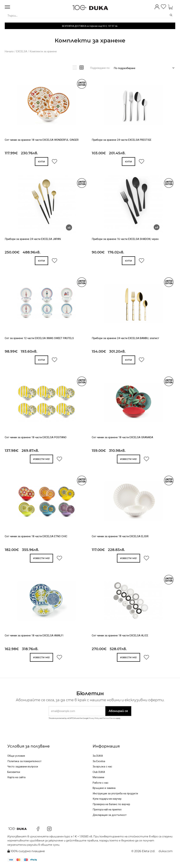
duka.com (166, 853)
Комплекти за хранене (43, 51)
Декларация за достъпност (110, 817)
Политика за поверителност (24, 763)
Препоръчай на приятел (107, 811)
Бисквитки (14, 774)
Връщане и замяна (104, 790)
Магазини (98, 779)
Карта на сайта (16, 779)
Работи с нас (101, 784)
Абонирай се (118, 713)
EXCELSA (22, 51)
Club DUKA (99, 774)
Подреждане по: (100, 68)
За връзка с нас (102, 768)
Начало (9, 51)
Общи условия (16, 758)
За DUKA (98, 758)
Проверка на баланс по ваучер (111, 806)
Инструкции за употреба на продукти (115, 795)
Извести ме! (41, 460)
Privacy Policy (94, 720)
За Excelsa (99, 763)
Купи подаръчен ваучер (107, 801)
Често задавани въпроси (23, 768)
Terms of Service (109, 720)
